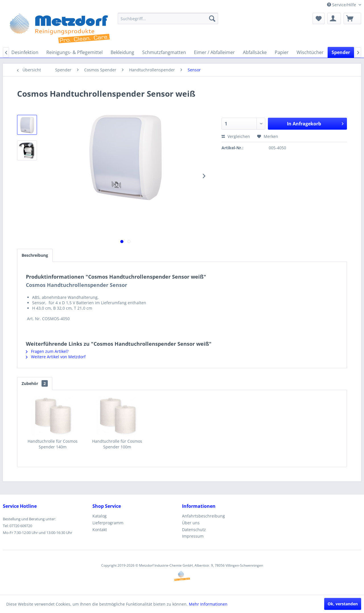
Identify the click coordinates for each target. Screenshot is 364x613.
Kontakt (100, 530)
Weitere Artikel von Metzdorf (56, 357)
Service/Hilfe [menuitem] (342, 5)
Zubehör (35, 383)
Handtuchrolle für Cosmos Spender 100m (117, 444)
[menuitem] (168, 18)
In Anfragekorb (315, 123)
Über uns (191, 523)
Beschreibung (35, 255)
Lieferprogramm (108, 523)
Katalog (100, 516)
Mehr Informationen (208, 604)
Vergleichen (236, 136)
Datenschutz (194, 530)
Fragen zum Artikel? (47, 351)
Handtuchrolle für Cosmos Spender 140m (53, 444)
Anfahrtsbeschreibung (203, 516)
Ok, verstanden (343, 604)
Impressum (193, 536)
